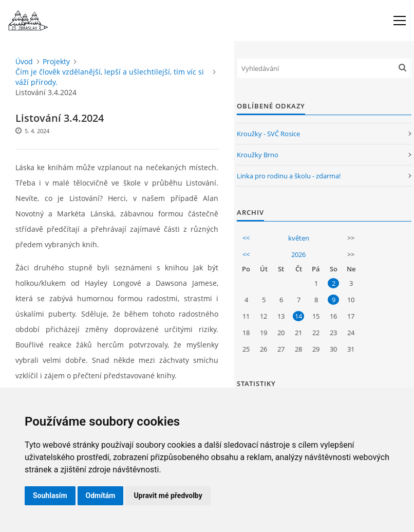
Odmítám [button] (101, 496)
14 (298, 316)
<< (246, 238)
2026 (298, 254)
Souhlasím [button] (50, 496)
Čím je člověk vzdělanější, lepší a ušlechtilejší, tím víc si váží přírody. (110, 77)
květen (299, 238)
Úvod (24, 61)
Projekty (56, 61)
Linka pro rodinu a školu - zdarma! (289, 176)
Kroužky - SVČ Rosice (268, 134)
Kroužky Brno (258, 155)
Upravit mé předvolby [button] (168, 496)
